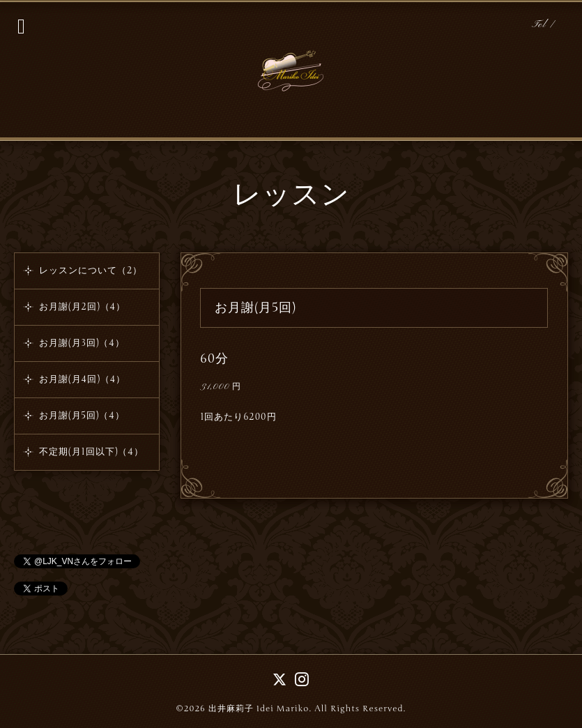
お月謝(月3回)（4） (82, 343)
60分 (214, 358)
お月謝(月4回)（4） (83, 379)
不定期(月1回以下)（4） (91, 452)
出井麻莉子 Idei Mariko (259, 708)
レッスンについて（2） (91, 271)
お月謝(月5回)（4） (82, 416)
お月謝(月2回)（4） (82, 307)
